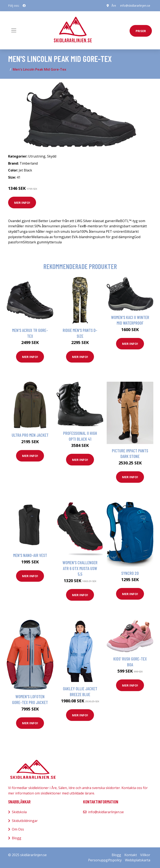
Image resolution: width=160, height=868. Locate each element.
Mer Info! (22, 203)
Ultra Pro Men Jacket (30, 435)
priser (141, 31)
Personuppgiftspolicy (105, 860)
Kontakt (131, 855)
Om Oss (18, 829)
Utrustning (37, 156)
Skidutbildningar (25, 821)
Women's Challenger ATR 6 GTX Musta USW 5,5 (80, 568)
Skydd (52, 156)
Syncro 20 (130, 573)
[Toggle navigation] (14, 30)
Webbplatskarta (138, 860)
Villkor (145, 855)
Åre (114, 6)
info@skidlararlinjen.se (135, 6)
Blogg (17, 838)
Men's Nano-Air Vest (30, 555)
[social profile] (24, 6)
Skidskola (19, 812)
